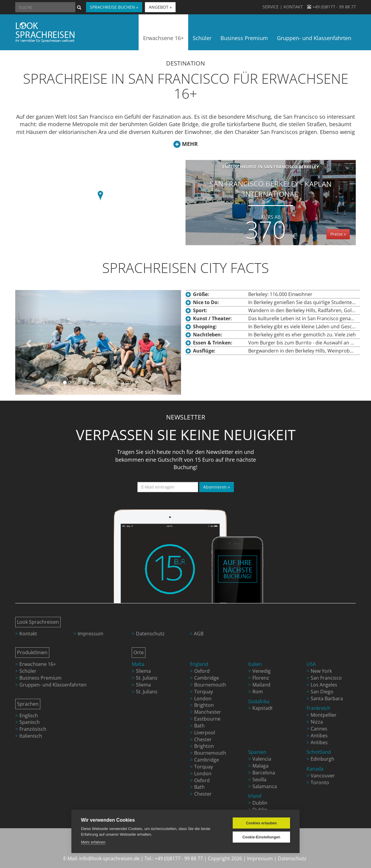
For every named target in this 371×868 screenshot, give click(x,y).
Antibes (319, 736)
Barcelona (264, 773)
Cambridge (207, 678)
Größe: (201, 294)
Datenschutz (150, 634)
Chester (203, 739)
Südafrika (259, 701)
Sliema (143, 671)
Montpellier (324, 715)
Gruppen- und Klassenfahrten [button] (314, 38)
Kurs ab (271, 217)
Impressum (91, 634)
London (203, 698)
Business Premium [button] (244, 38)
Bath (199, 726)
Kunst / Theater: (212, 318)
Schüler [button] (202, 38)
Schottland (319, 752)
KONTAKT (293, 7)
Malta (138, 664)
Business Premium (40, 678)
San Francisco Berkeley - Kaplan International (271, 205)
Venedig (262, 671)
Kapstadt (263, 708)
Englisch (29, 716)
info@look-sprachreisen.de (109, 858)
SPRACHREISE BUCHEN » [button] (114, 7)
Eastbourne (207, 719)
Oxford (202, 671)
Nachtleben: (208, 335)
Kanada (315, 769)
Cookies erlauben (261, 823)
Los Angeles (324, 685)
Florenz (261, 678)
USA (311, 664)
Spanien (257, 752)
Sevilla (259, 779)
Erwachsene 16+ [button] (163, 38)
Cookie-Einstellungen (262, 837)
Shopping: (205, 327)
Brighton (204, 705)
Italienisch (31, 736)
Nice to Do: (206, 302)
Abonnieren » (217, 487)
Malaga (260, 766)
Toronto (320, 782)
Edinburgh (322, 759)
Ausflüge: (204, 351)
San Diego (322, 692)
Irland (255, 796)
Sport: (200, 310)
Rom (258, 692)
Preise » (338, 234)
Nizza (317, 722)
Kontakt (28, 634)
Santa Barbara (327, 698)
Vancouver (323, 776)
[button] (100, 196)
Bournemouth (210, 685)
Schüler (28, 671)
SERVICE (271, 7)
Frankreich (318, 708)
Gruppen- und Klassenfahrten (53, 685)
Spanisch (30, 722)
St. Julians (147, 678)
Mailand (261, 685)
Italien (255, 664)
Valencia (262, 759)
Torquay (204, 692)
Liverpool (205, 733)
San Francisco (326, 678)
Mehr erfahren (93, 842)
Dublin (260, 803)
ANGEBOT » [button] (160, 7)
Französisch (33, 729)
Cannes (319, 729)
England (199, 664)
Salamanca (265, 786)
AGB (199, 634)
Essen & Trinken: (213, 343)
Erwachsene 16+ (38, 664)
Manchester (208, 712)
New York (321, 671)
